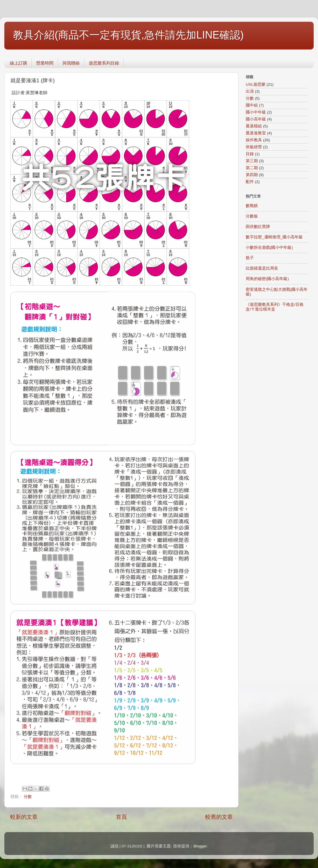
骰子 (250, 258)
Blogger (200, 846)
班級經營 (254, 147)
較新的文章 (24, 817)
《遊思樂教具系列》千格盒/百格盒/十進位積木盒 (275, 307)
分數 (28, 797)
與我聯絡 (71, 63)
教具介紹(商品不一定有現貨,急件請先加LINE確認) (128, 35)
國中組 (252, 105)
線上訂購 (19, 63)
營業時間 (45, 63)
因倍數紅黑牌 (258, 227)
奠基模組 (254, 126)
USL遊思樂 (256, 84)
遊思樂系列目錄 (104, 63)
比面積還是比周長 (262, 268)
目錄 (250, 154)
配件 (250, 182)
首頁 (121, 817)
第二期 (252, 168)
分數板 (252, 216)
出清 (250, 91)
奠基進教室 (256, 133)
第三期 (252, 161)
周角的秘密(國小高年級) (267, 279)
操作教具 (254, 140)
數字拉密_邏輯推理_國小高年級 (274, 237)
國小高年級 (256, 119)
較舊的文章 (219, 817)
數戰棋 (252, 206)
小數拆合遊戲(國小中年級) (269, 247)
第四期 (252, 175)
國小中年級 (256, 112)
